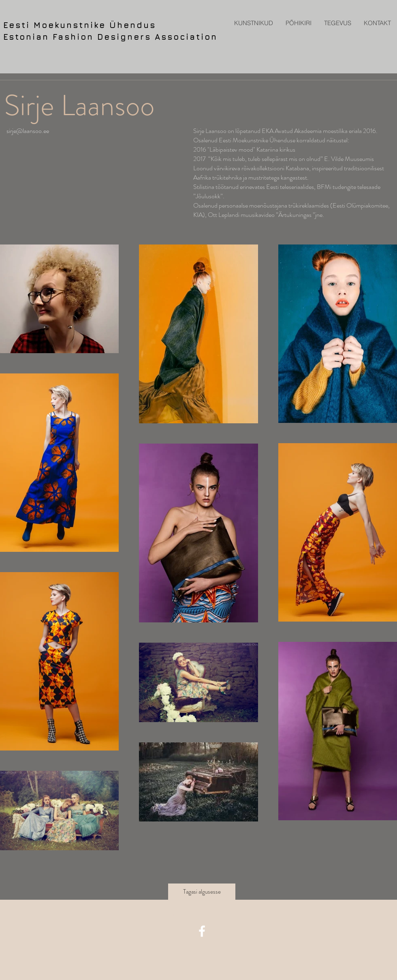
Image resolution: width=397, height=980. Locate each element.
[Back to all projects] (199, 914)
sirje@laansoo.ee (28, 131)
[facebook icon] (202, 931)
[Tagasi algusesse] (202, 892)
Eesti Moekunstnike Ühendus (80, 25)
